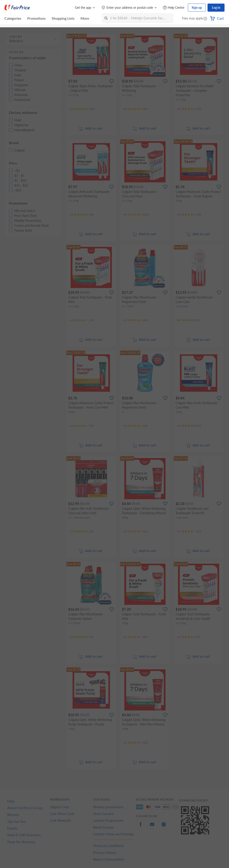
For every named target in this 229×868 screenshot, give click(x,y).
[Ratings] (82, 109)
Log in (216, 7)
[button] (205, 19)
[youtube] (152, 827)
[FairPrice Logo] (17, 8)
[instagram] (164, 827)
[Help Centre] (174, 8)
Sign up (197, 7)
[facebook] (140, 827)
